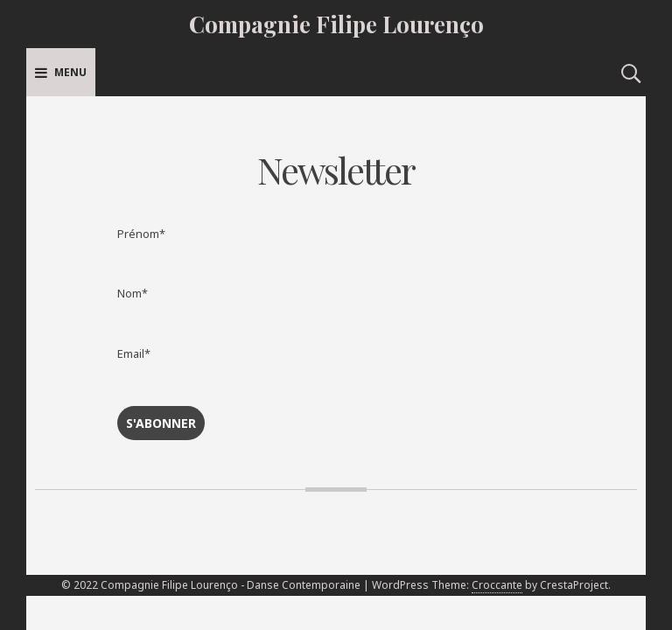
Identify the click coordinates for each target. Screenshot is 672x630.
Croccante (497, 585)
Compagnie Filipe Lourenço (336, 24)
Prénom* (141, 234)
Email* (134, 354)
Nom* (133, 294)
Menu (61, 72)
